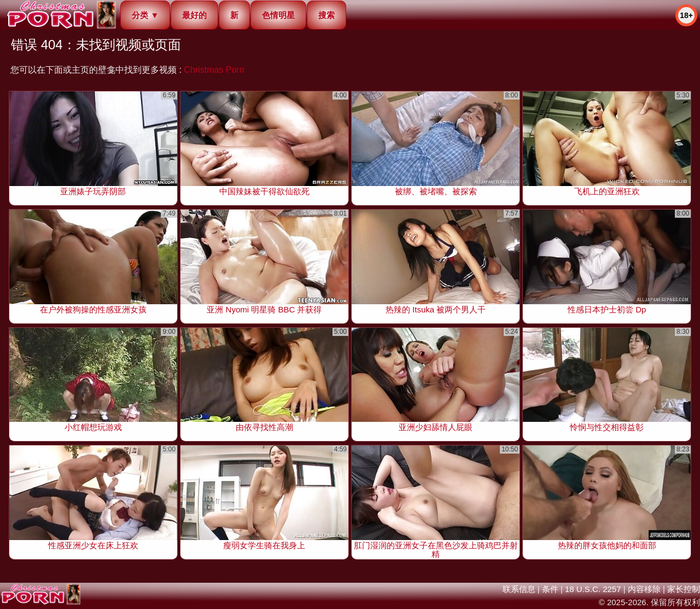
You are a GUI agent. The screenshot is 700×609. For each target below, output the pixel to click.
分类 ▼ (145, 15)
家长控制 (684, 589)
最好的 (194, 15)
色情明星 (278, 15)
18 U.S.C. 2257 (593, 589)
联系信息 (519, 589)
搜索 (326, 15)
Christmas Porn (214, 70)
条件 (550, 589)
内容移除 (644, 589)
